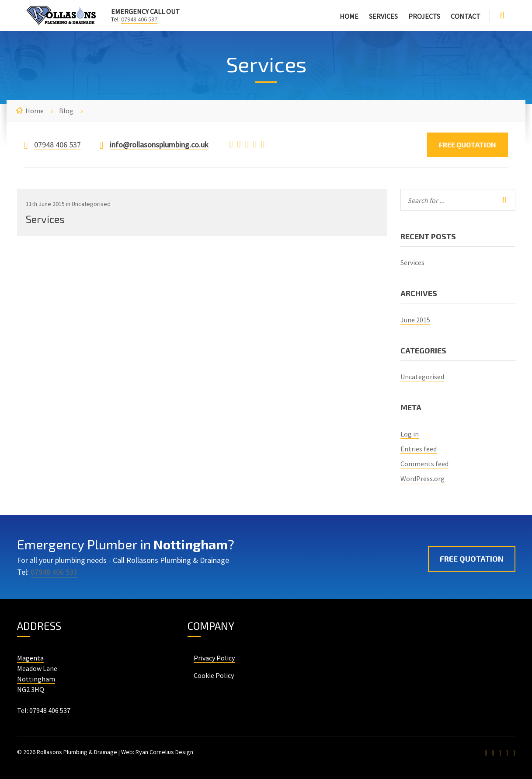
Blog (66, 111)
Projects (424, 16)
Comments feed (424, 464)
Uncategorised (91, 204)
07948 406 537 (139, 19)
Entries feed (419, 449)
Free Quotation (468, 145)
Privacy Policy (214, 658)
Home (349, 16)
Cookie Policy (214, 675)
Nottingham (36, 679)
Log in (410, 434)
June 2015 (415, 320)
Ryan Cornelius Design (164, 752)
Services (383, 16)
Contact (466, 16)
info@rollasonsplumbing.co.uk (159, 145)
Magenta (30, 658)
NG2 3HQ (31, 689)
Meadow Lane (37, 668)
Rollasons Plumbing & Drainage (77, 752)
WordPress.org (422, 479)
